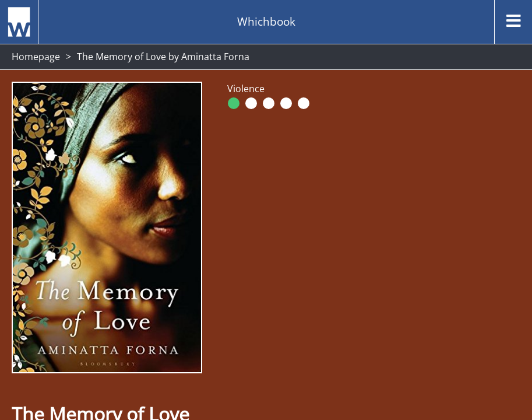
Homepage (36, 57)
